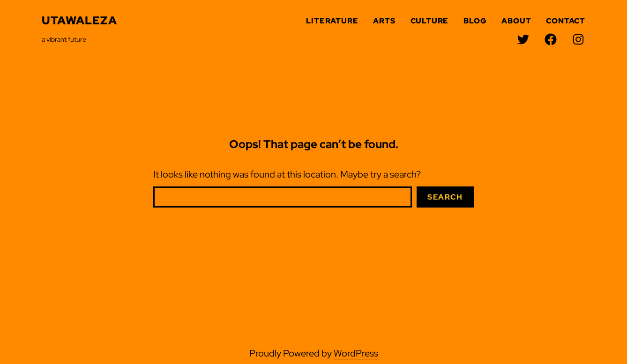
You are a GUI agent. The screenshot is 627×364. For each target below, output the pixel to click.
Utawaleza (79, 20)
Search (445, 197)
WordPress (356, 353)
